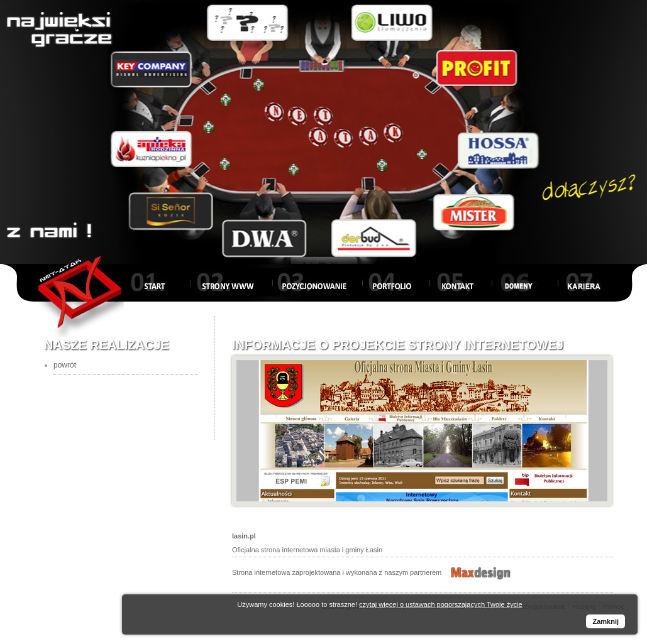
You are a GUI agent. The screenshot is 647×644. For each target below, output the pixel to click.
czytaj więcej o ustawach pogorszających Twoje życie (441, 604)
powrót (65, 365)
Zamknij (606, 621)
